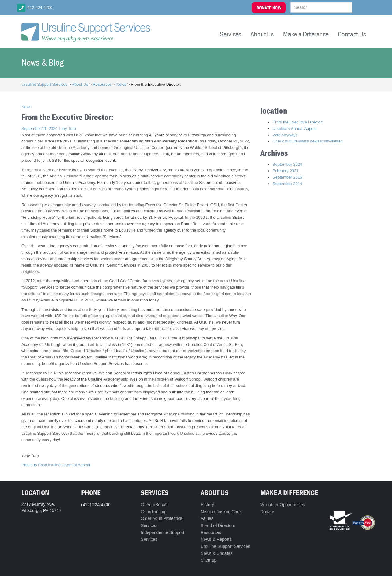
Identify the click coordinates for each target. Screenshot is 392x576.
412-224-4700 (40, 8)
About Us (262, 34)
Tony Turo (67, 129)
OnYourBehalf (154, 505)
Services (231, 34)
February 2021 (286, 171)
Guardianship (154, 512)
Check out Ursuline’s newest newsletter (307, 141)
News (26, 107)
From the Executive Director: (298, 122)
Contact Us (352, 34)
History (207, 505)
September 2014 (287, 184)
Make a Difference (306, 34)
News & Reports (216, 539)
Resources (211, 532)
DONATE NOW (269, 8)
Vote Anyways (285, 135)
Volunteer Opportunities (283, 505)
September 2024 (287, 164)
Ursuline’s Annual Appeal (56, 465)
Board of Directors (218, 525)
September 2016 (287, 177)
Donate (267, 512)
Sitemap (208, 560)
